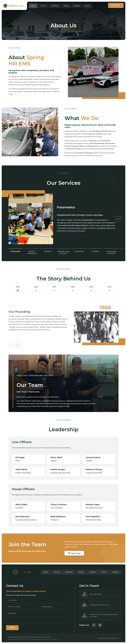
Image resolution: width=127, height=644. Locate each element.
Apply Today (83, 553)
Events (87, 6)
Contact (77, 6)
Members (55, 6)
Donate (116, 5)
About (33, 6)
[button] (119, 219)
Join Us (43, 6)
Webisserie (114, 638)
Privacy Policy (39, 639)
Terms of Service (50, 639)
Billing (66, 6)
